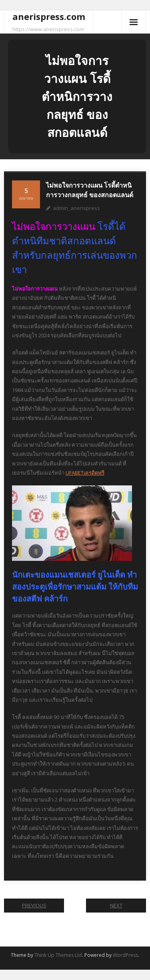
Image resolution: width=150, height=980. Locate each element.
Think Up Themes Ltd (58, 955)
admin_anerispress (76, 208)
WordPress (125, 955)
